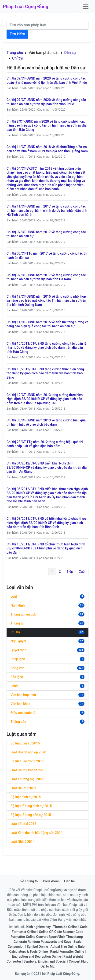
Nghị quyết (18, 641)
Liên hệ (69, 881)
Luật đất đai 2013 (23, 824)
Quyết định (18, 650)
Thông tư (17, 623)
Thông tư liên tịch (23, 614)
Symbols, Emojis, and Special (45, 961)
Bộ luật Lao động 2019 (27, 761)
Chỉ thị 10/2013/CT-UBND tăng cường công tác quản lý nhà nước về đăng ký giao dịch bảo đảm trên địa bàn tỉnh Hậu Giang (46, 348)
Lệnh (14, 686)
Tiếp (70, 572)
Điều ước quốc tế (23, 713)
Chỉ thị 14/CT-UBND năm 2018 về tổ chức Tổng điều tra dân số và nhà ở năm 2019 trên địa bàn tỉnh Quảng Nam (47, 149)
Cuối (82, 572)
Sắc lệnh (17, 677)
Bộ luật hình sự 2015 (26, 797)
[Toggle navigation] (86, 7)
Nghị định (18, 605)
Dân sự (70, 53)
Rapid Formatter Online (67, 952)
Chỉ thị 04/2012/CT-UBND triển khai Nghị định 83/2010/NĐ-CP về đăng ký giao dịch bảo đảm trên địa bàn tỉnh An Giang (47, 467)
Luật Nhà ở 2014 (23, 842)
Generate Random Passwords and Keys (42, 942)
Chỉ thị (17, 58)
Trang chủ (15, 53)
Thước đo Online (65, 927)
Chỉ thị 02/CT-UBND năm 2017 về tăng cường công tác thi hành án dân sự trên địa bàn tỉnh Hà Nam (46, 277)
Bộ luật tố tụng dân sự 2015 (31, 815)
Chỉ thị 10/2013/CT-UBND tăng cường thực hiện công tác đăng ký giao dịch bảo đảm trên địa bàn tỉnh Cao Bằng (45, 373)
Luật (14, 596)
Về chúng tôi (29, 881)
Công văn (17, 668)
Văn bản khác (20, 704)
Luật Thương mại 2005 (27, 779)
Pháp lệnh (18, 659)
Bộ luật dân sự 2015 (25, 743)
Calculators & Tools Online (28, 952)
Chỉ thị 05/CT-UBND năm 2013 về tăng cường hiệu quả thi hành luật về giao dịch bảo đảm (46, 422)
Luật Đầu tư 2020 (23, 788)
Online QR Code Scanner (57, 932)
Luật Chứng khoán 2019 (28, 770)
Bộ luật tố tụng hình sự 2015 (31, 806)
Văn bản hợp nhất (23, 695)
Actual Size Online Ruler (68, 947)
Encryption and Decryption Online (37, 956)
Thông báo (18, 722)
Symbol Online (37, 947)
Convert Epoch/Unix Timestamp (60, 937)
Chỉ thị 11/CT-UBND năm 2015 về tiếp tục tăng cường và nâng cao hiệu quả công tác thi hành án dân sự (47, 324)
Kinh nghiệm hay (38, 927)
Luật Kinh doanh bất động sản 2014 (37, 833)
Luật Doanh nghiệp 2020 (28, 752)
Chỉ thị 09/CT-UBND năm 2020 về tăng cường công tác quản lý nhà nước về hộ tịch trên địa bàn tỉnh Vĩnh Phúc (47, 80)
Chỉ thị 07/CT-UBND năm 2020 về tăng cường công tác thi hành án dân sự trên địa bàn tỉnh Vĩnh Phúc (46, 102)
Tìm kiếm (17, 34)
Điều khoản (51, 881)
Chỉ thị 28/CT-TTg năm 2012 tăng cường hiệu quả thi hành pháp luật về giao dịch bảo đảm (45, 444)
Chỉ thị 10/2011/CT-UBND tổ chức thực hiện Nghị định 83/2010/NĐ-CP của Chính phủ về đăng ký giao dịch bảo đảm (46, 548)
